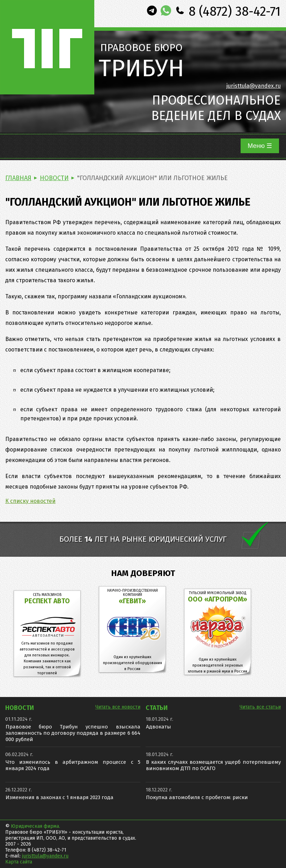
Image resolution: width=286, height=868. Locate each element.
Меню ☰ (260, 146)
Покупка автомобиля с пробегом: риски (197, 797)
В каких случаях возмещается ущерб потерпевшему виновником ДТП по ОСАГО (213, 765)
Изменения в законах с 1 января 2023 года (60, 797)
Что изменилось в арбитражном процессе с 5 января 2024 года (73, 765)
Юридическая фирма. (35, 826)
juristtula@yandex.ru (254, 86)
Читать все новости (118, 707)
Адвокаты (159, 727)
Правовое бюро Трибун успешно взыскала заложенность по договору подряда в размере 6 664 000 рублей (73, 733)
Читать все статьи (260, 707)
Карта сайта (19, 862)
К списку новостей (30, 501)
